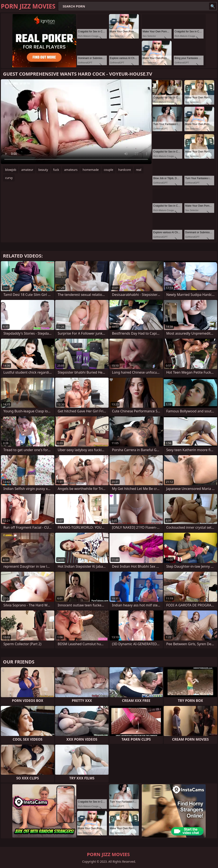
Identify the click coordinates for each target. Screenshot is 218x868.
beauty (43, 170)
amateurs (71, 170)
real (139, 170)
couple (109, 170)
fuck (56, 170)
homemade (91, 170)
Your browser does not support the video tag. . (76, 122)
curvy (9, 178)
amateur (27, 170)
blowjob (11, 170)
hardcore (125, 170)
